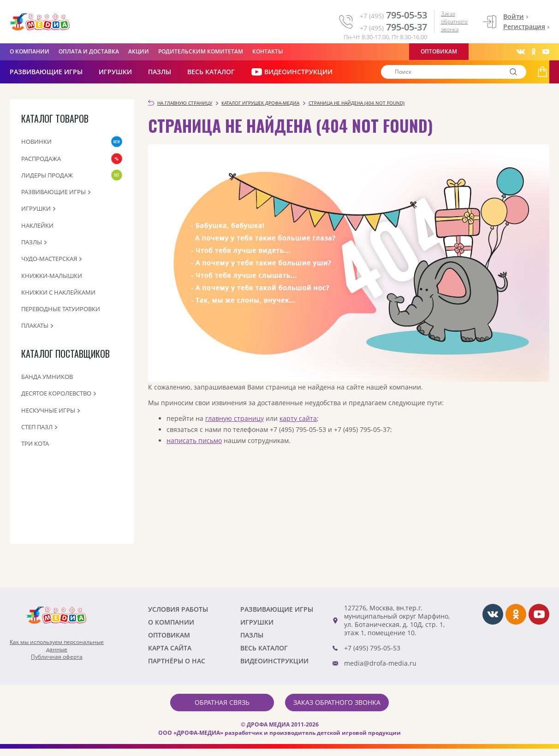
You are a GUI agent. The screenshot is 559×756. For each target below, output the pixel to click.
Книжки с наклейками (58, 292)
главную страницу (235, 418)
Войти (514, 16)
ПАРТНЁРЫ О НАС (177, 661)
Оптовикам (439, 51)
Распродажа (41, 159)
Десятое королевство (56, 393)
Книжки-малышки (52, 276)
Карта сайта (170, 648)
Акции (139, 51)
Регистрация (524, 27)
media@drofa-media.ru (380, 663)
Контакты (268, 51)
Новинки (36, 142)
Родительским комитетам (201, 51)
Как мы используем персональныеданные (57, 646)
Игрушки (115, 72)
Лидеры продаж (47, 175)
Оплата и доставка (89, 51)
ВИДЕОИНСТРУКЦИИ (292, 72)
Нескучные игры (48, 410)
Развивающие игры (54, 192)
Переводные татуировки (61, 309)
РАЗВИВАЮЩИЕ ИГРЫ (46, 72)
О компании (30, 51)
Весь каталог (211, 72)
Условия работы (178, 609)
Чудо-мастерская (49, 259)
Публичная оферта (57, 657)
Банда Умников (47, 377)
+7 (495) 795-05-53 (372, 648)
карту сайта (298, 418)
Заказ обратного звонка (454, 21)
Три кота (35, 443)
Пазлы (160, 72)
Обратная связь (222, 702)
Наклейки (37, 225)
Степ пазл (37, 427)
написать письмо (194, 440)
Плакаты (35, 325)
